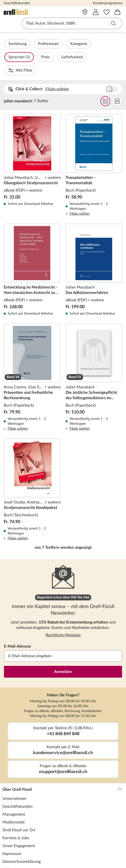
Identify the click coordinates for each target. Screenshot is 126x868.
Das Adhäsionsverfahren (94, 243)
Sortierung (31, 44)
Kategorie (92, 44)
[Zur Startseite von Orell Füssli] (27, 12)
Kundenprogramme (108, 3)
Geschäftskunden (17, 3)
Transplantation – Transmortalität (94, 138)
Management (14, 788)
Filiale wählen (57, 62)
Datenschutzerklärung (22, 835)
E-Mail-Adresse (18, 620)
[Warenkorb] (117, 12)
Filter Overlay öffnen (9, 44)
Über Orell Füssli (62, 763)
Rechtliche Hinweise (63, 609)
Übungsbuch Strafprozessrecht (32, 138)
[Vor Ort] (85, 12)
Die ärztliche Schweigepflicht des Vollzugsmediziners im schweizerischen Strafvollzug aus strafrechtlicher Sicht (94, 351)
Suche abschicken (113, 23)
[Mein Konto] (96, 12)
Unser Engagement (19, 819)
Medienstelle (14, 796)
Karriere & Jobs (16, 811)
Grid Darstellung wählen (105, 75)
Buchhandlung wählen (112, 62)
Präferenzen (62, 44)
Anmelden (63, 645)
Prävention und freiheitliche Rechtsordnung (32, 351)
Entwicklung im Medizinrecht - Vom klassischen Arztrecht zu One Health (32, 243)
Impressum (12, 827)
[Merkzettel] (107, 12)
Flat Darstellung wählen (117, 75)
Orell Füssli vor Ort (19, 804)
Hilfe (7, 865)
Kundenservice (62, 856)
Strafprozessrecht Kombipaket (32, 463)
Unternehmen (14, 772)
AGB (7, 843)
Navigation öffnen (7, 23)
